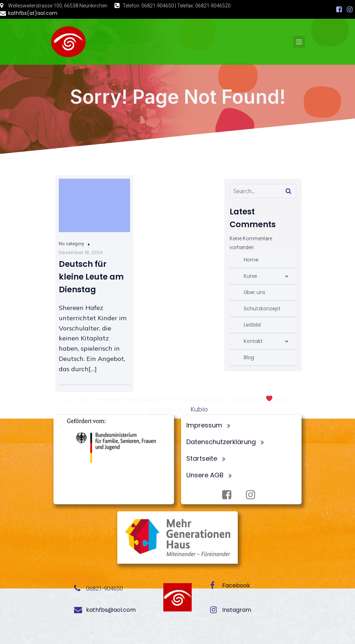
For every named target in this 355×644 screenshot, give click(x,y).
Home (251, 260)
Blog (249, 357)
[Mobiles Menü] (299, 42)
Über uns (255, 292)
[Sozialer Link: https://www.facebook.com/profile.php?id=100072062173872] (339, 10)
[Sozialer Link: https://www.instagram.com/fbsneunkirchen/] (350, 10)
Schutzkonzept (262, 309)
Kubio (199, 409)
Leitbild (252, 325)
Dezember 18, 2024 (81, 252)
